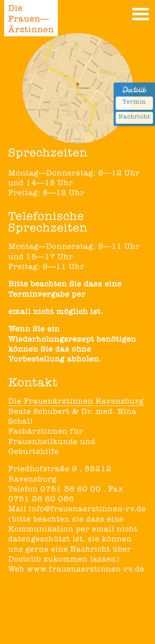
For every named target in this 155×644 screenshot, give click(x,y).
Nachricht (134, 118)
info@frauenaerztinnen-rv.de (87, 510)
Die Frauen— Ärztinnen (31, 20)
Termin (134, 103)
